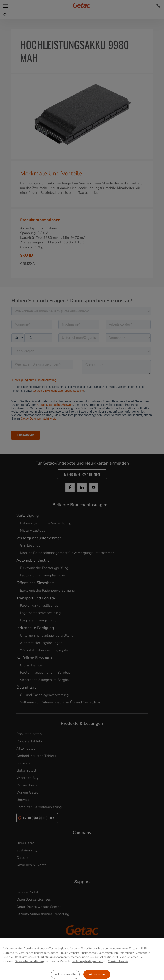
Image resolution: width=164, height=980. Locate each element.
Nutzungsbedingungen (87, 978)
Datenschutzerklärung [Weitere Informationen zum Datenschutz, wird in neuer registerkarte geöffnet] (29, 978)
